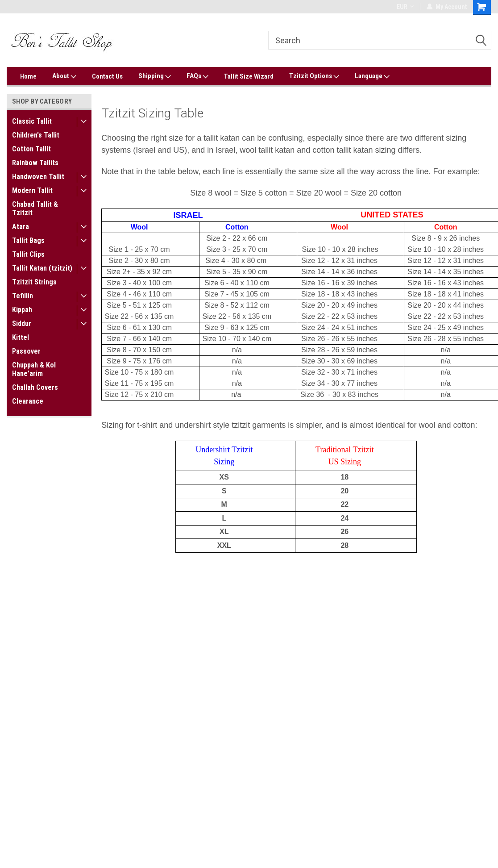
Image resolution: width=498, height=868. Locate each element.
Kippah (22, 310)
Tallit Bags (28, 240)
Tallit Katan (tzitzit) (42, 268)
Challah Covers (35, 387)
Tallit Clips (28, 254)
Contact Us (107, 76)
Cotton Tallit (31, 149)
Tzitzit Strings (34, 282)
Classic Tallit (32, 121)
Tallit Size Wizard (249, 76)
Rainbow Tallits (35, 163)
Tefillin (23, 296)
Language (372, 76)
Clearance (28, 401)
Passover (26, 351)
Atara (21, 227)
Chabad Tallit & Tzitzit (35, 209)
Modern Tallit (32, 190)
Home (28, 76)
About (64, 76)
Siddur (22, 323)
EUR (405, 7)
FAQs (197, 76)
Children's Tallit (36, 135)
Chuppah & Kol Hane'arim (34, 369)
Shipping (155, 76)
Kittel (21, 337)
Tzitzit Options (314, 76)
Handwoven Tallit (38, 177)
